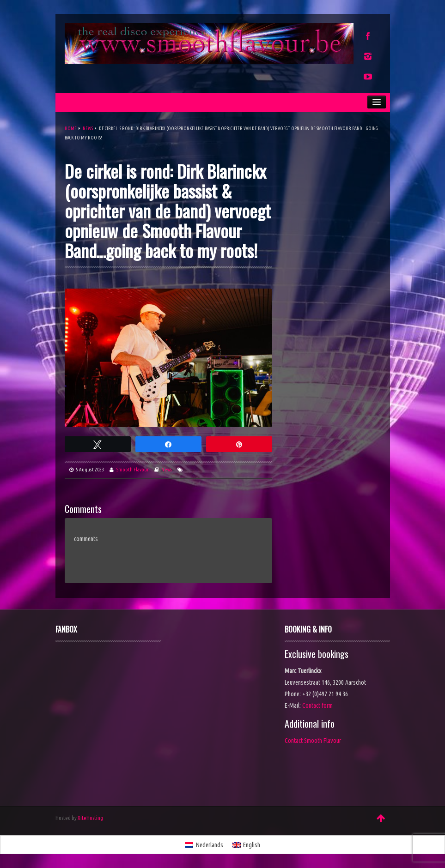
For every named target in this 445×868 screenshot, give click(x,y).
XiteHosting (90, 818)
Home (71, 129)
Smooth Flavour (133, 470)
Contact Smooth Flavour (313, 741)
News (88, 129)
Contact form (317, 705)
